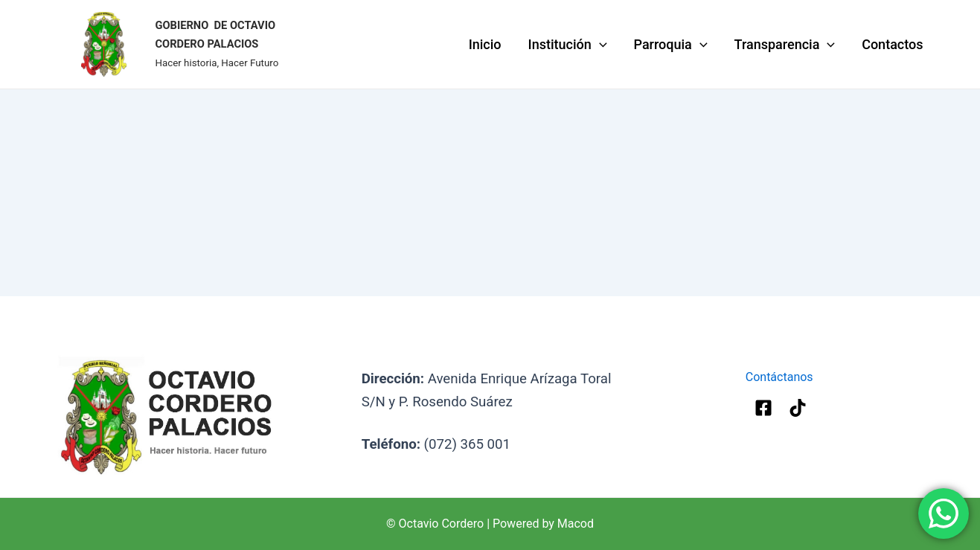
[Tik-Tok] (798, 408)
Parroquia (671, 45)
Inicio (485, 44)
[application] (599, 45)
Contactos (892, 44)
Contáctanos (781, 377)
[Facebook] (763, 408)
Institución (568, 45)
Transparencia (785, 45)
